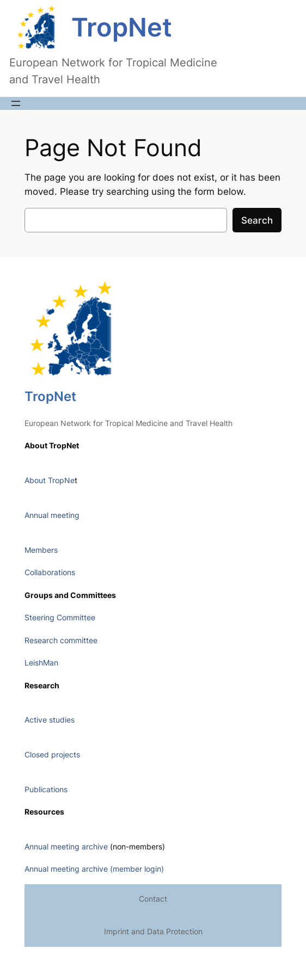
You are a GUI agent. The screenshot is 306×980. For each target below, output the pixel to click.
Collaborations (50, 572)
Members (41, 550)
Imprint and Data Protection (153, 931)
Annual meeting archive (66, 846)
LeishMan (41, 662)
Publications (46, 789)
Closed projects (52, 754)
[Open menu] (16, 103)
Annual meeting (52, 515)
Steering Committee (60, 617)
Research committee (61, 640)
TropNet (122, 27)
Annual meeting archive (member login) (94, 869)
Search (257, 220)
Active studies (50, 720)
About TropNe (50, 480)
